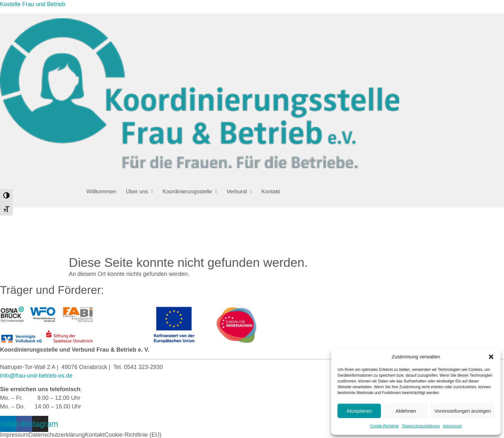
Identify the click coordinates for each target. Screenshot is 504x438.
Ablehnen (406, 411)
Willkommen (101, 192)
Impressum (452, 426)
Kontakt (271, 192)
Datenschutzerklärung (421, 426)
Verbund (239, 192)
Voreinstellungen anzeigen (463, 411)
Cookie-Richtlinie (384, 426)
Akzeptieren (359, 411)
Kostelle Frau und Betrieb (33, 4)
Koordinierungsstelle (190, 192)
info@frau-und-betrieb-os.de (36, 376)
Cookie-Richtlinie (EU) (133, 435)
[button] (491, 357)
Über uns (139, 192)
